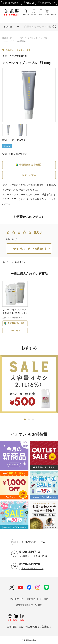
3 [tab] (33, 419)
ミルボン (9, 50)
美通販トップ (7, 38)
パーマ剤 (20, 38)
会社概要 (44, 599)
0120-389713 (30, 552)
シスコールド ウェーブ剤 (37, 38)
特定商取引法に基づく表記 (29, 605)
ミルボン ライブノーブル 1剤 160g (14, 41)
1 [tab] (25, 419)
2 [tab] (29, 419)
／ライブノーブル (22, 50)
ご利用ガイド (17, 599)
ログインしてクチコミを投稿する (29, 249)
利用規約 (31, 599)
